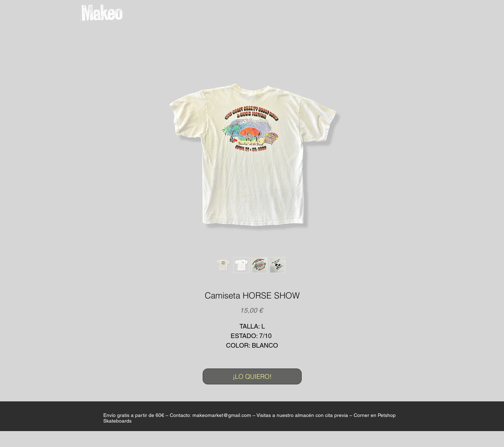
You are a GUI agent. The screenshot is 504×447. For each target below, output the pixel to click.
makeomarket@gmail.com (222, 415)
